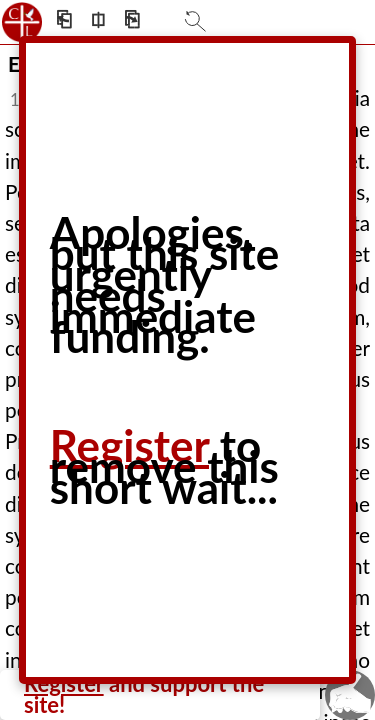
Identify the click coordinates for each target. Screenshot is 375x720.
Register (129, 445)
